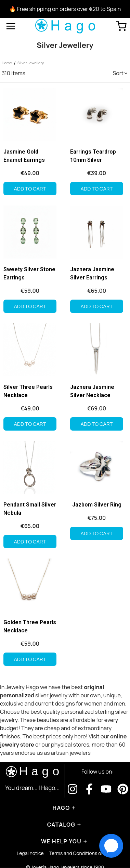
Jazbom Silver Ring (97, 505)
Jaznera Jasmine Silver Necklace (92, 391)
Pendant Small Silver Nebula (30, 509)
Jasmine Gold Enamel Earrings (24, 156)
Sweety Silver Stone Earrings (29, 273)
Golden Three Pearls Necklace (30, 626)
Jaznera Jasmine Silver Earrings (92, 273)
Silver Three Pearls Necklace (28, 391)
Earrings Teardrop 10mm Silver (93, 156)
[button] (120, 73)
